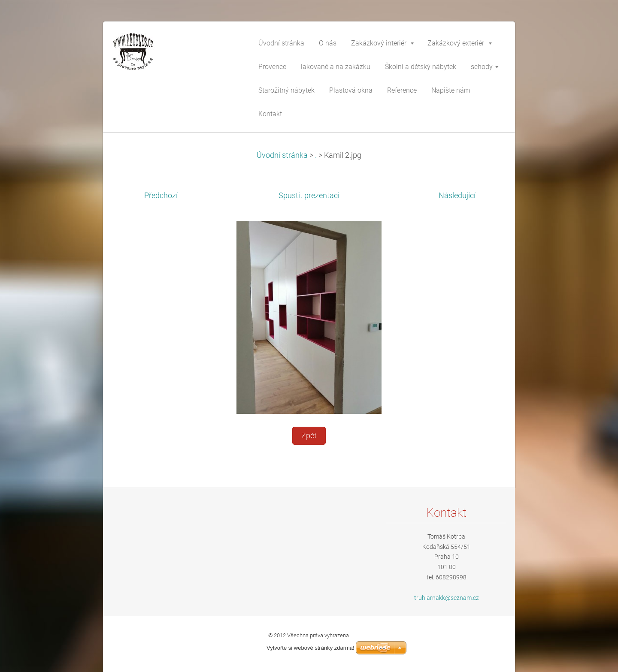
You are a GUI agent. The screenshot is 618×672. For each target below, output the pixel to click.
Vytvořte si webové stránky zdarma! (311, 648)
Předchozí (161, 196)
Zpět (309, 436)
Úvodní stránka (282, 155)
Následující (457, 196)
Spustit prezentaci (309, 196)
